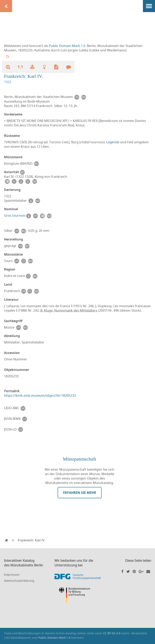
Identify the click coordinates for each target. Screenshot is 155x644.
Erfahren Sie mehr (80, 493)
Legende (113, 142)
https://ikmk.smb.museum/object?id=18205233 (40, 395)
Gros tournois (15, 215)
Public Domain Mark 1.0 (67, 46)
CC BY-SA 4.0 (112, 633)
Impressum (12, 575)
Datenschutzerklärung (19, 581)
